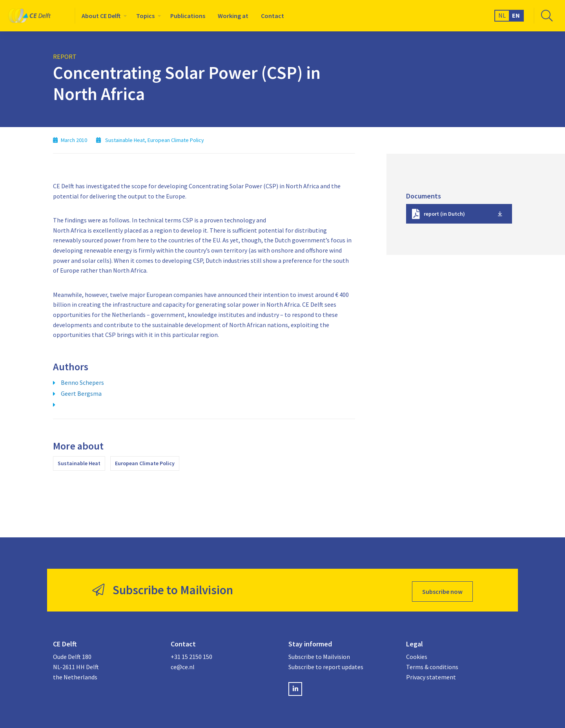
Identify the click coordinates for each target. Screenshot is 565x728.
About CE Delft (101, 16)
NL (502, 15)
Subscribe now (442, 589)
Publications (188, 16)
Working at (233, 16)
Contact (272, 16)
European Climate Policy (145, 463)
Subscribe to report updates (326, 664)
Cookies (417, 654)
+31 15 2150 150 (191, 654)
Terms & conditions (432, 664)
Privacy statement (431, 674)
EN (516, 15)
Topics (145, 16)
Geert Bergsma (81, 393)
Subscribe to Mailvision (319, 654)
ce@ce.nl (183, 664)
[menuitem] (103, 16)
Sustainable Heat (79, 463)
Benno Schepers (82, 382)
